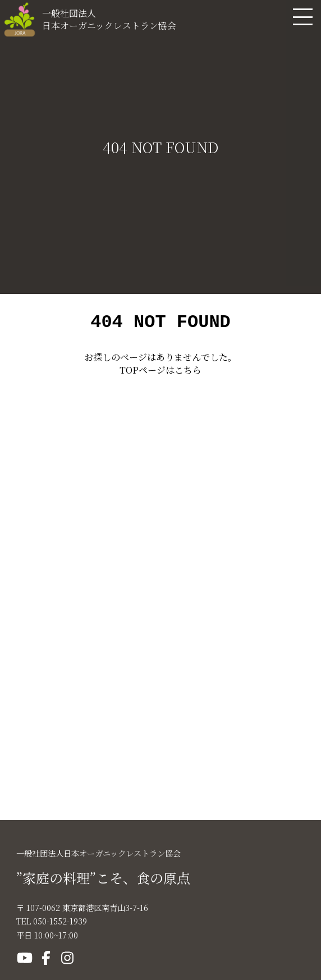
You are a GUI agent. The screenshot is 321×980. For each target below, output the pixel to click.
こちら (188, 373)
